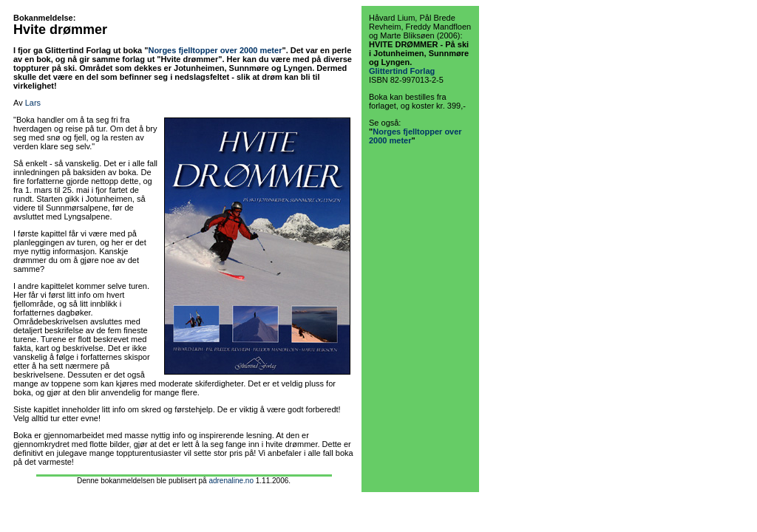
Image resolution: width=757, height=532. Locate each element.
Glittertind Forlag (402, 71)
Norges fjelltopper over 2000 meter (215, 50)
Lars (33, 103)
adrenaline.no (231, 481)
